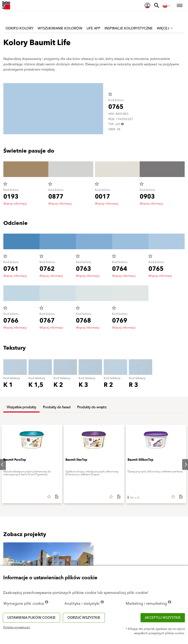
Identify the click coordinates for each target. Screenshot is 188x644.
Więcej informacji (15, 204)
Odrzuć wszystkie (84, 618)
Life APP (93, 28)
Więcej (165, 28)
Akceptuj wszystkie (163, 618)
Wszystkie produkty (21, 407)
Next (183, 464)
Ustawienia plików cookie (31, 618)
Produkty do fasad (57, 407)
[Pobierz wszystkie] (55, 498)
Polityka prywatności (17, 628)
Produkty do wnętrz (92, 407)
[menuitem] (147, 5)
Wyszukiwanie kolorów (60, 28)
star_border (110, 94)
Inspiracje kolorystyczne (129, 28)
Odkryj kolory (19, 28)
